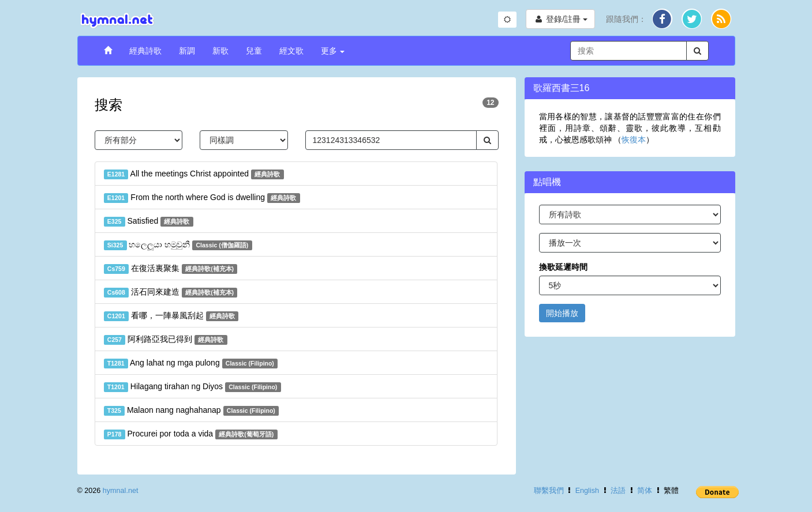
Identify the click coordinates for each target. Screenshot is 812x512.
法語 (618, 491)
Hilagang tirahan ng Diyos (192, 387)
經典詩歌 (145, 51)
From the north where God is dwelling (202, 198)
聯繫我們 (549, 491)
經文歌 (291, 51)
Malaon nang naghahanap (192, 411)
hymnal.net (121, 491)
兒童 (254, 51)
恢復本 (634, 140)
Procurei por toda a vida (191, 434)
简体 (645, 491)
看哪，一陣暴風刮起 (171, 316)
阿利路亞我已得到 (166, 340)
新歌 (220, 51)
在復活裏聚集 (171, 269)
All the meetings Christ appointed (194, 174)
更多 (333, 51)
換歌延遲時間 (563, 267)
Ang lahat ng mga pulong (191, 363)
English (587, 491)
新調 (187, 51)
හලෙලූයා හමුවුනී (178, 245)
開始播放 (562, 313)
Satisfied (149, 221)
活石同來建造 (171, 292)
